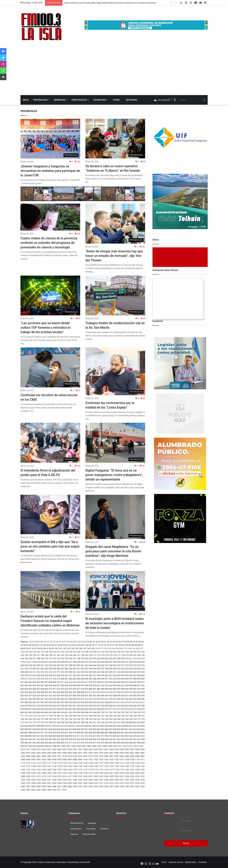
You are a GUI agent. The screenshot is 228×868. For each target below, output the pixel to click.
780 (50, 723)
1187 (38, 773)
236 (107, 662)
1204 (127, 773)
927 (143, 736)
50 (36, 645)
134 (70, 652)
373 (34, 679)
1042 (33, 753)
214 (143, 659)
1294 (95, 786)
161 (54, 655)
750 (54, 719)
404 (34, 682)
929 (26, 739)
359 (103, 675)
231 (87, 662)
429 (135, 682)
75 (107, 645)
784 (66, 723)
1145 (70, 766)
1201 (111, 773)
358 (99, 675)
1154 (116, 766)
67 (84, 645)
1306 (33, 790)
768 (127, 719)
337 (139, 672)
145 (115, 652)
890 (119, 733)
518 (119, 692)
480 (91, 689)
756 (79, 719)
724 (75, 716)
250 (38, 665)
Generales (60, 100)
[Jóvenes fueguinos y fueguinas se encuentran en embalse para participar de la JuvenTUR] (50, 139)
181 (135, 655)
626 (54, 706)
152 (143, 652)
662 (75, 709)
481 (95, 689)
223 (54, 662)
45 (22, 645)
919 (111, 736)
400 (143, 679)
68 (87, 645)
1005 (89, 746)
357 (95, 675)
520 (127, 692)
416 (83, 682)
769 (131, 719)
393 (115, 679)
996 (46, 746)
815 (66, 726)
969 (62, 743)
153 (22, 655)
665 (87, 709)
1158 (137, 766)
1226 (116, 776)
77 (113, 645)
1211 (38, 776)
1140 (43, 766)
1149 (90, 766)
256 (62, 665)
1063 (142, 753)
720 (58, 716)
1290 (75, 786)
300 (115, 669)
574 (95, 699)
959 (22, 743)
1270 (95, 783)
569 (75, 699)
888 (111, 733)
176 (115, 655)
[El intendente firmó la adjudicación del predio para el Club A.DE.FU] (50, 443)
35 (117, 642)
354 (83, 675)
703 (115, 712)
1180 (127, 770)
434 (30, 685)
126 (38, 652)
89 (24, 648)
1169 (70, 770)
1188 (43, 773)
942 (79, 739)
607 (103, 702)
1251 (121, 780)
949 (107, 739)
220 (42, 662)
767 (123, 719)
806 (30, 726)
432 (22, 685)
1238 (54, 780)
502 (54, 692)
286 (58, 669)
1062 (137, 753)
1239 (59, 780)
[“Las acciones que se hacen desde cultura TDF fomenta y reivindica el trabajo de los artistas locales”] (50, 296)
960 (26, 743)
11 (48, 642)
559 (34, 699)
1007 (99, 746)
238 (115, 662)
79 (119, 645)
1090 (33, 760)
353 (79, 675)
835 (22, 729)
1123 (80, 763)
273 (131, 665)
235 (103, 662)
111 (101, 648)
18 (68, 642)
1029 (90, 749)
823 (99, 726)
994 (38, 746)
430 (139, 682)
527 (30, 696)
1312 (64, 790)
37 (122, 642)
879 (75, 733)
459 (131, 685)
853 (95, 729)
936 (54, 739)
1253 (132, 780)
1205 (132, 773)
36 (120, 642)
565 (58, 699)
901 (38, 736)
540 (83, 696)
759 (91, 719)
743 (26, 719)
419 (95, 682)
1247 (101, 780)
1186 (33, 773)
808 (38, 726)
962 (34, 743)
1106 (116, 760)
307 (143, 669)
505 (66, 692)
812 (54, 726)
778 (42, 723)
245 (143, 662)
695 (83, 712)
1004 (84, 746)
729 (95, 716)
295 (95, 669)
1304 (23, 790)
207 (115, 659)
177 (119, 655)
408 (50, 682)
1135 (142, 763)
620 (30, 706)
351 (70, 675)
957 (139, 739)
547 (111, 696)
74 (104, 645)
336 (135, 672)
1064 (23, 756)
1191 (59, 773)
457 (123, 685)
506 (70, 692)
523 (139, 692)
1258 (33, 783)
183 (143, 655)
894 (135, 733)
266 (103, 665)
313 (42, 672)
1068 (43, 756)
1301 (132, 786)
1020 (43, 749)
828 (119, 726)
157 (38, 655)
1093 (49, 760)
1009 (110, 746)
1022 (54, 749)
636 (95, 706)
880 (79, 733)
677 (135, 709)
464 (26, 689)
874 (54, 733)
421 (103, 682)
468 (42, 689)
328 (103, 672)
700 (103, 712)
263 (91, 665)
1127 (101, 763)
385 (83, 679)
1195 (80, 773)
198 (79, 659)
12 (51, 642)
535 (62, 696)
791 (95, 723)
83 (130, 645)
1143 (59, 766)
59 (62, 645)
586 (143, 699)
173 (103, 655)
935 (50, 739)
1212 (43, 776)
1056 (106, 753)
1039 (142, 749)
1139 (38, 766)
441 (58, 685)
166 (75, 655)
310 (30, 672)
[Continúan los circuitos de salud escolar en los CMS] (50, 367)
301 (119, 669)
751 (58, 719)
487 (119, 689)
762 (103, 719)
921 (119, 736)
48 (30, 645)
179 (127, 655)
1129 (111, 763)
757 (83, 719)
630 (70, 706)
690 (62, 712)
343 (38, 675)
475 (70, 689)
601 (79, 702)
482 (99, 689)
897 (22, 736)
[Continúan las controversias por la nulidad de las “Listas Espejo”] (115, 371)
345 (46, 675)
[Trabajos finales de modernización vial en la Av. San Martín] (115, 296)
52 (42, 645)
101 (60, 648)
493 (143, 689)
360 (107, 675)
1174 (95, 770)
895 (139, 733)
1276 (127, 783)
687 (50, 712)
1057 (111, 753)
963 (38, 743)
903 (46, 736)
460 (135, 685)
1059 (121, 753)
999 (58, 746)
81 (124, 645)
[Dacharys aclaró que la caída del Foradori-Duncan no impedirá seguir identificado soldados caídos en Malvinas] (50, 590)
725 (79, 716)
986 (131, 743)
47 (27, 645)
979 (103, 743)
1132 (127, 763)
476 (75, 689)
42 (137, 642)
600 (75, 702)
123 (26, 652)
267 (107, 665)
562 (46, 699)
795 (111, 723)
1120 (64, 763)
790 (91, 723)
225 (62, 662)
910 (75, 736)
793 (103, 723)
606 (99, 702)
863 (135, 729)
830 (127, 726)
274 (135, 665)
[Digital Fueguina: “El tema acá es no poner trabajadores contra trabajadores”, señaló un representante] (115, 443)
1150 (95, 766)
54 (47, 645)
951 (115, 739)
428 (131, 682)
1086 (137, 756)
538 (75, 696)
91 (30, 648)
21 (77, 642)
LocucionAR (84, 862)
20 (74, 642)
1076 (85, 756)
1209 (28, 776)
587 (22, 702)
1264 (64, 783)
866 (22, 733)
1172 (85, 770)
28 (97, 642)
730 (99, 716)
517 (115, 692)
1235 (38, 780)
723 (70, 716)
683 (34, 712)
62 (70, 645)
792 (99, 723)
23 (82, 642)
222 (50, 662)
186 (30, 659)
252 (46, 665)
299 (111, 669)
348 (58, 675)
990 (22, 746)
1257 (28, 783)
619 (26, 706)
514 (103, 692)
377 (50, 679)
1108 (127, 760)
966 (50, 743)
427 (127, 682)
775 (30, 723)
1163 (38, 770)
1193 (70, 773)
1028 (85, 749)
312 (38, 672)
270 (119, 665)
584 (135, 699)
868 (30, 733)
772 (143, 719)
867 (26, 733)
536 (66, 696)
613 (127, 702)
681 (26, 712)
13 (54, 642)
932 (38, 739)
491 (135, 689)
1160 (23, 770)
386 (87, 679)
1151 (101, 766)
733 (111, 716)
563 (50, 699)
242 (131, 662)
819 (83, 726)
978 (99, 743)
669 (103, 709)
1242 (75, 780)
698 (95, 712)
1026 (75, 749)
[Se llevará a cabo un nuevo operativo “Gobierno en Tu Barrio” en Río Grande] (115, 139)
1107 (121, 760)
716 (42, 716)
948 (103, 739)
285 (54, 669)
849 (79, 729)
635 (91, 706)
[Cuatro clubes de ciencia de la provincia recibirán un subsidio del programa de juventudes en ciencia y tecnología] (50, 217)
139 (91, 652)
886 (103, 733)
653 (38, 709)
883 (91, 733)
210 (127, 659)
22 (80, 642)
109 (93, 648)
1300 (127, 786)
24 (85, 642)
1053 (90, 753)
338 (143, 672)
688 (54, 712)
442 (62, 685)
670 (107, 709)
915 (95, 736)
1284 (43, 786)
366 (131, 675)
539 (79, 696)
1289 (70, 786)
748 (46, 719)
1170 (75, 770)
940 (70, 739)
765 (115, 719)
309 (26, 672)
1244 (85, 780)
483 (103, 689)
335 (131, 672)
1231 (142, 776)
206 (111, 659)
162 (58, 655)
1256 (23, 783)
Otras (116, 100)
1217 (70, 776)
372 (30, 679)
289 (70, 669)
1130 (116, 763)
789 (87, 723)
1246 (95, 780)
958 (143, 739)
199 (83, 659)
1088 (23, 760)
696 (87, 712)
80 (122, 645)
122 (22, 652)
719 (54, 716)
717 (46, 716)
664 (83, 709)
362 (115, 675)
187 (34, 659)
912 (83, 736)
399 (139, 679)
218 (34, 662)
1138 (33, 766)
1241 (70, 780)
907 (62, 736)
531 (46, 696)
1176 (106, 770)
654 (42, 709)
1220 (85, 776)
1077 (90, 756)
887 (107, 733)
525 (22, 696)
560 (38, 699)
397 (131, 679)
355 (87, 675)
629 (66, 706)
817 (75, 726)
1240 (64, 780)
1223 (101, 776)
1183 (142, 770)
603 (87, 702)
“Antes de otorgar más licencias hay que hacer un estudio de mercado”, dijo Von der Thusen (114, 256)
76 (110, 645)
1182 (137, 770)
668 (99, 709)
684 (38, 712)
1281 (28, 786)
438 (46, 685)
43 (140, 642)
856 (107, 729)
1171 (80, 770)
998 (54, 746)
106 (81, 648)
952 (119, 739)
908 (66, 736)
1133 (132, 763)
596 (58, 702)
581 (123, 699)
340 (26, 675)
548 (115, 696)
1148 (85, 766)
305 (135, 669)
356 (91, 675)
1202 (116, 773)
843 (54, 729)
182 (139, 655)
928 (22, 739)
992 (30, 746)
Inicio (26, 100)
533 (54, 696)
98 (50, 648)
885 (99, 733)
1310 (54, 790)
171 (95, 655)
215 (22, 662)
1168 (64, 770)
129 (50, 652)
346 (50, 675)
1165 (49, 770)
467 (38, 689)
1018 (33, 749)
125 (34, 652)
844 (58, 729)
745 (34, 719)
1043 (38, 753)
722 (66, 716)
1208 (23, 776)
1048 (64, 753)
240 (123, 662)
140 (95, 652)
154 (26, 655)
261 (83, 665)
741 (143, 716)
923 (127, 736)
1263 (59, 783)
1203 (121, 773)
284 (50, 669)
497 (34, 692)
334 (127, 672)
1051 (80, 753)
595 (54, 702)
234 (99, 662)
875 (58, 733)
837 (30, 729)
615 (135, 702)
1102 (95, 760)
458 (127, 685)
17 (65, 642)
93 (36, 648)
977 (95, 743)
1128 (106, 763)
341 (30, 675)
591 (38, 702)
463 (22, 689)
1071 (59, 756)
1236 (43, 780)
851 (87, 729)
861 (127, 729)
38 (125, 642)
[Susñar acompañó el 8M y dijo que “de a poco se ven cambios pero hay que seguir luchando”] (50, 515)
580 (119, 699)
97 (47, 648)
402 (26, 682)
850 (83, 729)
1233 (28, 780)
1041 (28, 753)
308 (22, 672)
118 (129, 648)
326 (95, 672)
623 (42, 706)
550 (123, 696)
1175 (101, 770)
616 (139, 702)
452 (103, 685)
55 (50, 645)
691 (66, 712)
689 (58, 712)
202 (95, 659)
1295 (101, 786)
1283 (38, 786)
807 (34, 726)
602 (83, 702)
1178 (116, 770)
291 (79, 669)
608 (107, 702)
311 (34, 672)
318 (62, 672)
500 (46, 692)
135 (75, 652)
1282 (33, 786)
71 (96, 645)
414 (75, 682)
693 (75, 712)
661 (70, 709)
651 (30, 709)
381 (66, 679)
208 (119, 659)
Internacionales (89, 834)
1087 (142, 756)
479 (87, 689)
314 (46, 672)
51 (39, 645)
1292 (85, 786)
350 (66, 675)
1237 (49, 780)
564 (54, 699)
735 (119, 716)
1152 (106, 766)
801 (135, 723)
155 (30, 655)
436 (38, 685)
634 (87, 706)
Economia (104, 829)
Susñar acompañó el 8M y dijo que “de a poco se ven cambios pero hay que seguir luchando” (50, 546)
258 (70, 665)
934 (46, 739)
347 (54, 675)
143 (107, 652)
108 (89, 648)
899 (30, 736)
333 (123, 672)
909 (70, 736)
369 (143, 675)
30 (102, 642)
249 (34, 665)
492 (139, 689)
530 (42, 696)
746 (38, 719)
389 (99, 679)
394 (119, 679)
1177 (111, 770)
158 (42, 655)
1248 (106, 780)
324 (87, 672)
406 (42, 682)
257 (66, 665)
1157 (132, 766)
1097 (70, 760)
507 (75, 692)
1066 (33, 756)
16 (62, 642)
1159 (142, 766)
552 (131, 696)
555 (143, 696)
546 (107, 696)
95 (42, 648)
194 (62, 659)
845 (62, 729)
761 (99, 719)
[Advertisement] (114, 71)
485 (111, 689)
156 (34, 655)
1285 (49, 786)
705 (123, 712)
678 (139, 709)
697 (91, 712)
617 (143, 702)
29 (100, 642)
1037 (132, 749)
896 (143, 733)
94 (39, 648)
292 (83, 669)
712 (26, 716)
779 (46, 723)
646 (135, 706)
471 (54, 689)
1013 (130, 746)
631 (75, 706)
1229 (132, 776)
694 (79, 712)
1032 (106, 749)
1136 (23, 766)
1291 (80, 786)
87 (142, 645)
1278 (137, 783)
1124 (85, 763)
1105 (111, 760)
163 (62, 655)
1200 (106, 773)
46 (24, 645)
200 (87, 659)
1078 (95, 756)
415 (79, 682)
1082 (116, 756)
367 (135, 675)
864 (139, 729)
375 (42, 679)
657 (54, 709)
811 (50, 726)
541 (87, 696)
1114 (33, 763)
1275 (121, 783)
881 (83, 733)
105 (77, 648)
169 (87, 655)
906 (58, 736)
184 (22, 659)
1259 (38, 783)
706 (127, 712)
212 (135, 659)
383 (75, 679)
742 (22, 719)
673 (119, 709)
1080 (106, 756)
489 (127, 689)
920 (115, 736)
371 (26, 679)
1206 (137, 773)
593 (46, 702)
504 (62, 692)
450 (95, 685)
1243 (80, 780)
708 (135, 712)
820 (87, 726)
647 (139, 706)
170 (91, 655)
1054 (95, 753)
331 (115, 672)
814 (62, 726)
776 (34, 723)
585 (139, 699)
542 (91, 696)
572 (87, 699)
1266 (75, 783)
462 (143, 685)
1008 (105, 746)
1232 (23, 780)
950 (111, 739)
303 (127, 669)
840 (42, 729)
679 (143, 709)
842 (50, 729)
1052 (85, 753)
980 (107, 743)
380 (62, 679)
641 (115, 706)
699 (99, 712)
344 (42, 675)
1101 (90, 760)
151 (139, 652)
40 (131, 642)
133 (66, 652)
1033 (111, 749)
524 (143, 692)
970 (66, 743)
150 (135, 652)
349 (62, 675)
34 (114, 642)
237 (111, 662)
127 (42, 652)
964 (42, 743)
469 (46, 689)
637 (99, 706)
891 (123, 733)
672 (115, 709)
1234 (33, 780)
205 (107, 659)
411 (62, 682)
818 (79, 726)
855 (103, 729)
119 (133, 648)
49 (33, 645)
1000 (63, 746)
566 (62, 699)
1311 (59, 790)
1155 (121, 766)
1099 (80, 760)
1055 (101, 753)
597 (62, 702)
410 (58, 682)
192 (54, 659)
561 (42, 699)
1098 (75, 760)
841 (46, 729)
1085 (132, 756)
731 (103, 716)
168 (83, 655)
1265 (70, 783)
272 (127, 665)
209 (123, 659)
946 (95, 739)
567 (66, 699)
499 (42, 692)
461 (139, 685)
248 (30, 665)
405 (38, 682)
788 (83, 723)
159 (46, 655)
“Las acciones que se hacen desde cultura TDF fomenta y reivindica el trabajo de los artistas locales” (45, 328)
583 (131, 699)
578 (111, 699)
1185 (28, 773)
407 (46, 682)
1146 (75, 766)
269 (115, 665)
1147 (80, 766)
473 (62, 689)
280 (34, 669)
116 (121, 648)
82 (127, 645)
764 (111, 719)
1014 (136, 746)
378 (54, 679)
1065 (28, 756)
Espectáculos (79, 100)
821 (91, 726)
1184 (23, 773)
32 (108, 642)
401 (22, 682)
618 (22, 706)
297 (103, 669)
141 (99, 652)
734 (115, 716)
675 (127, 709)
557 (26, 699)
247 (26, 665)
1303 (142, 786)
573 (91, 699)
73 (102, 645)
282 (42, 669)
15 (60, 642)
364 (123, 675)
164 (66, 655)
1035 (121, 749)
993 (34, 746)
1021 (49, 749)
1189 (49, 773)
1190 (54, 773)
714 (34, 716)
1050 (75, 753)
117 (125, 648)
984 (123, 743)
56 (53, 645)
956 (135, 739)
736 (123, 716)
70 (93, 645)
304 (131, 669)
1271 (101, 783)
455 (115, 685)
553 (135, 696)
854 (99, 729)
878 (70, 733)
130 (54, 652)
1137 (28, 766)
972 (75, 743)
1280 (23, 786)
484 (107, 689)
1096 (64, 760)
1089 (28, 760)
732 (107, 716)
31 (105, 642)
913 (87, 736)
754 (70, 719)
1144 (64, 766)
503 (58, 692)
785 (70, 723)
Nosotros (121, 813)
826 (111, 726)
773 (22, 723)
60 (64, 645)
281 (38, 669)
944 (87, 739)
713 (30, 716)
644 (127, 706)
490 (131, 689)
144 (111, 652)
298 (107, 669)
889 (115, 733)
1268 (85, 783)
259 (75, 665)
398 (135, 679)
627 (58, 706)
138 (87, 652)
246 (22, 665)
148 (127, 652)
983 (119, 743)
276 (143, 665)
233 (95, 662)
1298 (116, 786)
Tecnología (99, 100)
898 (26, 736)
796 (115, 723)
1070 (54, 756)
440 (54, 685)
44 (142, 642)
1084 (127, 756)
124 (30, 652)
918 (107, 736)
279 (30, 669)
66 (82, 645)
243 (135, 662)
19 (71, 642)
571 (83, 699)
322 (79, 672)
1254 (137, 780)
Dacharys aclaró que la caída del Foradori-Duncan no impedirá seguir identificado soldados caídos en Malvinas (50, 621)
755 (75, 719)
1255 (142, 780)
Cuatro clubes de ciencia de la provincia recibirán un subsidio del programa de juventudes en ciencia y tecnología (49, 243)
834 (143, 726)
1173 (90, 770)
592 (42, 702)
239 (119, 662)
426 (123, 682)
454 (111, 685)
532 (50, 696)
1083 (121, 756)
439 (50, 685)
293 (87, 669)
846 (66, 729)
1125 (90, 763)
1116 (43, 763)
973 (79, 743)
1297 (111, 786)
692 (70, 712)
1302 (137, 786)
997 (50, 746)
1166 (54, 770)
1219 (80, 776)
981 (111, 743)
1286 (54, 786)
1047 (59, 753)
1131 (121, 763)
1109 (132, 760)
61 (67, 645)
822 (95, 726)
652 (34, 709)
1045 (49, 753)
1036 (127, 749)
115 (117, 648)
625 (50, 706)
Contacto (169, 813)
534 (58, 696)
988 (139, 743)
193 (58, 659)
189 (42, 659)
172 (99, 655)
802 (139, 723)
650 (26, 709)
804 (22, 726)
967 (54, 743)
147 (123, 652)
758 (87, 719)
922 (123, 736)
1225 (111, 776)
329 (107, 672)
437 (42, 685)
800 (131, 723)
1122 (75, 763)
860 (123, 729)
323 (83, 672)
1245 (90, 780)
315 (50, 672)
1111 (142, 760)
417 (87, 682)
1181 (132, 770)
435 (34, 685)
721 (62, 716)
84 (133, 645)
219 (38, 662)
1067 (38, 756)
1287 (59, 786)
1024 (64, 749)
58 (59, 645)
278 (26, 669)
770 (135, 719)
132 (62, 652)
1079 (101, 756)
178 (123, 655)
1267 (80, 783)
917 (103, 736)
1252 (127, 780)
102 (64, 648)
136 (79, 652)
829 (123, 726)
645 (131, 706)
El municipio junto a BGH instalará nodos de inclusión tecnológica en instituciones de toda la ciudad (115, 623)
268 (111, 665)
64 (76, 645)
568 (70, 699)
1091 (38, 760)
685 (42, 712)
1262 (54, 783)
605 (95, 702)
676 (131, 709)
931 (34, 739)
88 (22, 648)
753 (66, 719)
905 (54, 736)
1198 (95, 773)
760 (95, 719)
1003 (78, 746)
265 (99, 665)
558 (30, 699)
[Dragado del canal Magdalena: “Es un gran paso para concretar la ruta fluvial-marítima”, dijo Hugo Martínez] (115, 517)
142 (103, 652)
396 (127, 679)
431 (143, 682)
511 (91, 692)
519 (123, 692)
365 (127, 675)
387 (91, 679)
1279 (142, 783)
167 (79, 655)
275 (139, 665)
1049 (70, 753)
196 (70, 659)
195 (66, 659)
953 (123, 739)
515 (107, 692)
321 (75, 672)
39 (128, 642)
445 (75, 685)
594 (50, 702)
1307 (38, 790)
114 (113, 648)
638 (103, 706)
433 (26, 685)
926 (139, 736)
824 (103, 726)
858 (115, 729)
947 (99, 739)
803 (143, 723)
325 (91, 672)
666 (91, 709)
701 (107, 712)
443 (66, 685)
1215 (59, 776)
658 (58, 709)
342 (34, 675)
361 (111, 675)
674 (123, 709)
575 (99, 699)
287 (62, 669)
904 (50, 736)
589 (30, 702)
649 (22, 709)
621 (34, 706)
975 (87, 743)
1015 (141, 746)
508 (79, 692)
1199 (101, 773)
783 (62, 723)
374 (38, 679)
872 (46, 733)
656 (50, 709)
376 (46, 679)
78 (116, 645)
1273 (111, 783)
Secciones (132, 100)
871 (42, 733)
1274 (116, 783)
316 (54, 672)
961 (30, 743)
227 (70, 662)
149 (131, 652)
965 (46, 743)
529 (38, 696)
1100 (85, 760)
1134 (137, 763)
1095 (59, 760)
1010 (115, 746)
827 (115, 726)
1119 (59, 763)
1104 (106, 760)
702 (111, 712)
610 (115, 702)
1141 (49, 766)
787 (79, 723)
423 (111, 682)
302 (123, 669)
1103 (101, 760)
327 (99, 672)
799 (127, 723)
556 (22, 699)
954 (127, 739)
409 (54, 682)
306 (139, 669)
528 (34, 696)
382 (70, 679)
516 (111, 692)
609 (111, 702)
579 (115, 699)
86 (139, 645)
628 (62, 706)
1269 (90, 783)
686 (46, 712)
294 (91, 669)
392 (111, 679)
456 (119, 685)
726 (83, 716)
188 (38, 659)
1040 (23, 753)
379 (58, 679)
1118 (54, 763)
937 (58, 739)
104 (72, 648)
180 (131, 655)
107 (85, 648)
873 (50, 733)
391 (107, 679)
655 (46, 709)
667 (95, 709)
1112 (23, 763)
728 (91, 716)
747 (42, 719)
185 (26, 659)
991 (26, 746)
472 (58, 689)
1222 (95, 776)
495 (26, 692)
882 (87, 733)
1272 (106, 783)
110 (97, 648)
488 (123, 689)
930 (30, 739)
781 (54, 723)
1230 (137, 776)
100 (56, 648)
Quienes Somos (176, 862)
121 (141, 648)
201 (91, 659)
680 (22, 712)
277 (22, 669)
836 (26, 729)
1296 (106, 786)
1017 (28, 749)
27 (94, 642)
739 (135, 716)
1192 (64, 773)
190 (46, 659)
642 (119, 706)
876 (62, 733)
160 (50, 655)
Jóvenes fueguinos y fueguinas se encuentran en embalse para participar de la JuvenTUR (50, 171)
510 (87, 692)
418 (91, 682)
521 (131, 692)
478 (83, 689)
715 (38, 716)
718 (50, 716)
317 (58, 672)
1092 (43, 760)
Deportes (74, 834)
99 (53, 648)
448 (87, 685)
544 (99, 696)
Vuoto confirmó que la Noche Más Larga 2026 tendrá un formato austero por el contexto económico (110, 3)
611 (119, 702)
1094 (54, 760)
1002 (73, 746)
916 (99, 736)
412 (66, 682)
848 (75, 729)
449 (91, 685)
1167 (59, 770)
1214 (54, 776)
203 (99, 659)
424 (115, 682)
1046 (54, 753)
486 (115, 689)
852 (91, 729)
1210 (33, 776)
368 (139, 675)
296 (99, 669)
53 (44, 645)
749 (50, 719)
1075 (80, 756)
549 (119, 696)
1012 (125, 746)
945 (91, 739)
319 (66, 672)
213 (139, 659)
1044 (43, 753)
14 (57, 642)
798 (123, 723)
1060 (127, 753)
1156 (127, 766)
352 (75, 675)
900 (34, 736)
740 (139, 716)
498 (38, 692)
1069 (49, 756)
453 (107, 685)
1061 (132, 753)
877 (66, 733)
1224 (106, 776)
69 (90, 645)
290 (75, 669)
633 (83, 706)
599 (70, 702)
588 (26, 702)
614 (131, 702)
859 (119, 729)
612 (123, 702)
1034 (116, 749)
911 (79, 736)
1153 (111, 766)
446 (79, 685)
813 (58, 726)
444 (70, 685)
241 (127, 662)
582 (127, 699)
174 (107, 655)
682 (30, 712)
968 (58, 743)
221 (46, 662)
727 (87, 716)
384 (79, 679)
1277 (132, 783)
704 (119, 712)
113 (109, 648)
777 (38, 723)
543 (95, 696)
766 (119, 719)
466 (34, 689)
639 (107, 706)
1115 (38, 763)
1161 (28, 770)
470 (50, 689)
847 (70, 729)
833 (139, 726)
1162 (33, 770)
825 (107, 726)
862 (131, 729)
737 (127, 716)
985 (127, 743)
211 (131, 659)
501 (50, 692)
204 (103, 659)
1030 (95, 749)
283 (46, 669)
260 (79, 665)
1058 (116, 753)
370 (22, 679)
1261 (49, 783)
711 (22, 716)
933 (42, 739)
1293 (90, 786)
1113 (28, 763)
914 (91, 736)
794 (107, 723)
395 (123, 679)
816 (70, 726)
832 (135, 726)
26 (91, 642)
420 (99, 682)
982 (115, 743)
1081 (111, 756)
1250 (116, 780)
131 (58, 652)
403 (30, 682)
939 (66, 739)
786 (75, 723)
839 (38, 729)
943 (83, 739)
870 (38, 733)
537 (70, 696)
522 (135, 692)
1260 (43, 783)
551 (127, 696)
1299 (121, 786)
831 (131, 726)
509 (83, 692)
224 (58, 662)
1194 (75, 773)
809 (42, 726)
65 (79, 645)
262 (87, 665)
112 (105, 648)
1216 (64, 776)
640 (111, 706)
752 (62, 719)
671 (111, 709)
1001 (68, 746)
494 (22, 692)
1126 (95, 763)
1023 (59, 749)
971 (70, 743)
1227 (121, 776)
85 (136, 645)
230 (83, 662)
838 (34, 729)
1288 (64, 786)
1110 (137, 760)
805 (26, 726)
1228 (127, 776)
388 (95, 679)
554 (139, 696)
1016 (23, 749)
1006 (94, 746)
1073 (70, 756)
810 (46, 726)
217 (30, 662)
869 (34, 733)
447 (83, 685)
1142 (54, 766)
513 (99, 692)
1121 (70, 763)
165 (70, 655)
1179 (121, 770)
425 (119, 682)
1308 (43, 790)
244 (139, 662)
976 (91, 743)
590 (34, 702)
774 (26, 723)
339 (22, 675)
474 (66, 689)
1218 (75, 776)
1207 (142, 773)
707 (131, 712)
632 (79, 706)
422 (107, 682)
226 (66, 662)
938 (62, 739)
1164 (43, 770)
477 (79, 689)
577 (107, 699)
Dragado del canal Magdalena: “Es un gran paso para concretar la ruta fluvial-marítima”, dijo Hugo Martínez (114, 551)
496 (30, 692)
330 (111, 672)
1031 (101, 749)
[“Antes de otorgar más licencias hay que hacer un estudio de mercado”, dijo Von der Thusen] (115, 224)
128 (46, 652)
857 (111, 729)
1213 (49, 776)
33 (111, 642)
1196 (85, 773)
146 (119, 652)
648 (143, 706)
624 (46, 706)
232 (91, 662)
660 (66, 709)
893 (131, 733)
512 (95, 692)
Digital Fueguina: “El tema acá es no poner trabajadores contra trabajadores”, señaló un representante (114, 475)
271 (123, 665)
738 (131, 716)
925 (135, 736)
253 (50, 665)
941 (75, 739)
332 (119, 672)
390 (103, 679)
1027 (80, 749)
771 (139, 719)
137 (83, 652)
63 (73, 645)
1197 (90, 773)
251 (42, 665)
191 (50, 659)
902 (42, 736)
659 (62, 709)
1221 (90, 776)
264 (95, 665)
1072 (64, 756)
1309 (49, 790)
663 (79, 709)
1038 (137, 749)
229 (79, 662)
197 (75, 659)
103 (68, 648)
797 (119, 723)
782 (58, 723)
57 (56, 645)
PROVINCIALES (40, 100)
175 (111, 655)
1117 (49, 763)
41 (134, 642)
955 (131, 739)
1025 (70, 749)
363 (119, 675)
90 (27, 648)
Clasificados (190, 862)
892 (127, 733)
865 (143, 729)
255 (58, 665)
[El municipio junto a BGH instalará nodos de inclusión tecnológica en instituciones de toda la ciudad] (115, 591)
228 (75, 662)
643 (123, 706)
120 (137, 648)
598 (66, 702)
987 (135, 743)
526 (26, 696)
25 (88, 642)
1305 (28, 790)
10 (45, 642)
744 (30, 719)
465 (30, 689)
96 (44, 648)
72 (99, 645)
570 (79, 699)
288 (66, 669)
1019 (38, 749)
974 (83, 743)
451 (99, 685)
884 (95, 733)
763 (107, 719)
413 (70, 682)
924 (131, 736)
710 (143, 712)
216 (26, 662)
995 (42, 746)
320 (70, 672)
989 (143, 743)
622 (38, 706)
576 (103, 699)
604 (91, 702)
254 (54, 665)
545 (103, 696)
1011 (120, 746)
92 (33, 648)
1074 (75, 756)
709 (139, 712)
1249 (111, 780)
